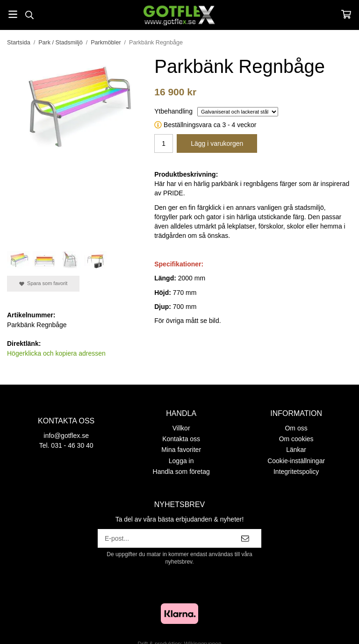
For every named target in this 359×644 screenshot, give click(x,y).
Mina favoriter (181, 450)
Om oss (296, 428)
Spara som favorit (43, 283)
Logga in (181, 461)
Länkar (296, 450)
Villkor (181, 428)
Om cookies (296, 439)
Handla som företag (181, 472)
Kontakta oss (181, 439)
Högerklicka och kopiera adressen (56, 353)
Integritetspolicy (296, 472)
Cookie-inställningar (296, 461)
